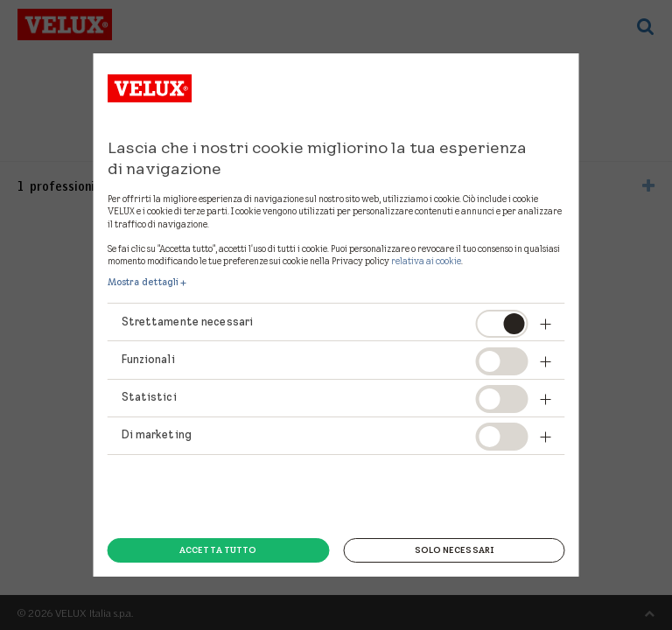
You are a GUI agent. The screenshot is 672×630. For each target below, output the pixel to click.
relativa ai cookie (426, 261)
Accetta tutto (218, 549)
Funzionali (148, 359)
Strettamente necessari (188, 322)
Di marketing (157, 434)
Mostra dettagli (143, 282)
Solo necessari (454, 549)
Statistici (149, 397)
